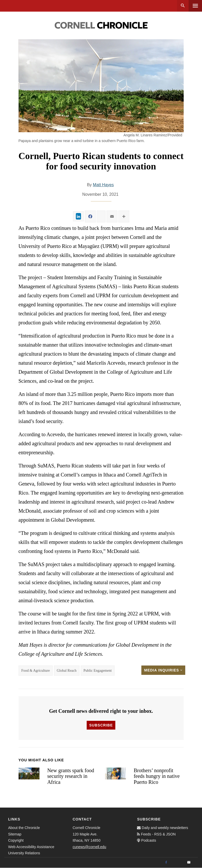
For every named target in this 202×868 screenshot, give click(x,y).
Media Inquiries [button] (163, 670)
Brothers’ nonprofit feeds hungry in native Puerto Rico (157, 776)
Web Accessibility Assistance (31, 847)
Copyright (16, 840)
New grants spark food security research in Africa (71, 776)
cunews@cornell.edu (89, 847)
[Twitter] (177, 863)
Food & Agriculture (36, 671)
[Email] (189, 863)
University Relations (24, 853)
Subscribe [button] (101, 725)
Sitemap (15, 834)
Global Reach (67, 671)
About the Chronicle (24, 828)
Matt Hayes (103, 185)
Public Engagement (98, 671)
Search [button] (183, 6)
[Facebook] (166, 863)
